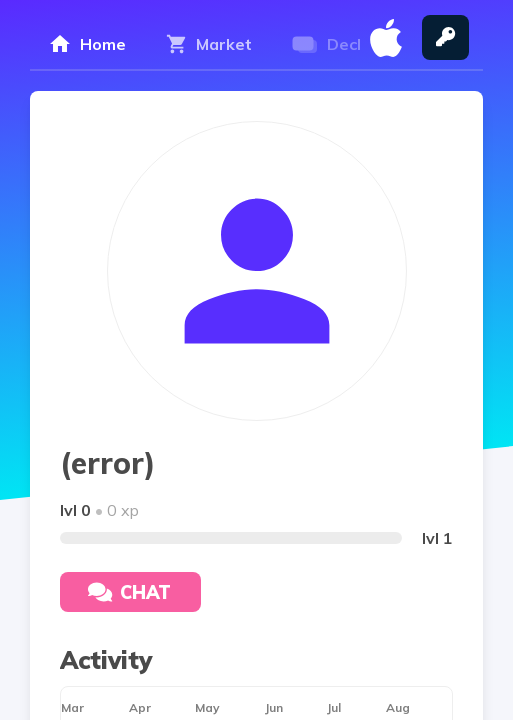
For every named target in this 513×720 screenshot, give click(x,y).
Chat (129, 592)
